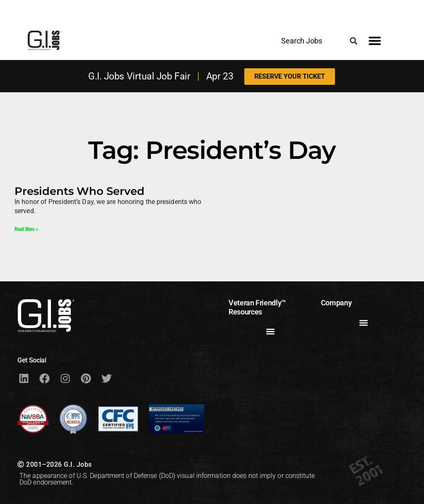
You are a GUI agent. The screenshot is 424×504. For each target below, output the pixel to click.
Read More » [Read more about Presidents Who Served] (26, 229)
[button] (354, 41)
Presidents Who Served (79, 191)
